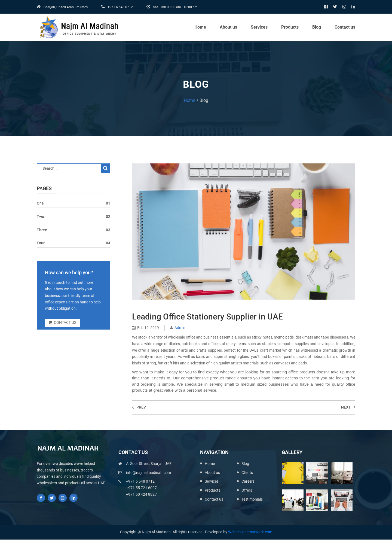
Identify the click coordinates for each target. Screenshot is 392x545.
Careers (248, 481)
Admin (180, 328)
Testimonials (252, 499)
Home (200, 27)
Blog (317, 27)
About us (228, 27)
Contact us (345, 27)
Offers (247, 490)
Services (259, 27)
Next (348, 407)
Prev (139, 407)
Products (290, 27)
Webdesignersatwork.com (250, 532)
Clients (247, 473)
